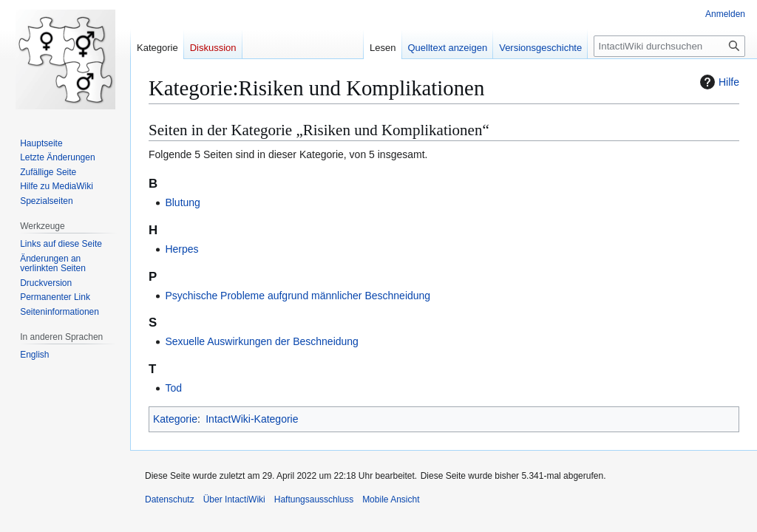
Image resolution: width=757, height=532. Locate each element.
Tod (173, 388)
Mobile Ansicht (391, 499)
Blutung (182, 202)
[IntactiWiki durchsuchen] (669, 46)
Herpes (181, 249)
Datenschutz (170, 499)
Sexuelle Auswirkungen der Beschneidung (262, 341)
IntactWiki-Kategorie (252, 419)
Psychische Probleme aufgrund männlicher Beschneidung (298, 296)
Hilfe (718, 82)
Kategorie (175, 419)
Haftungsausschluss (314, 499)
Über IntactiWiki (234, 499)
